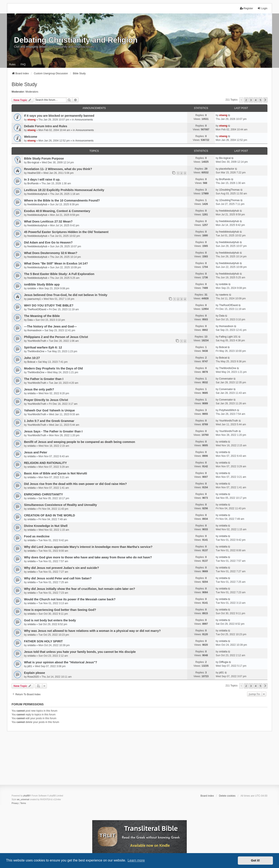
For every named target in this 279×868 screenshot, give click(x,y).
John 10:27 (32, 358)
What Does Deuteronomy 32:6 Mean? (51, 253)
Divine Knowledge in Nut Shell (46, 526)
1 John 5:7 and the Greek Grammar (49, 421)
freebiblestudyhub (37, 194)
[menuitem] (15, 803)
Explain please (34, 673)
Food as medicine (37, 536)
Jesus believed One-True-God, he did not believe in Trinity (66, 295)
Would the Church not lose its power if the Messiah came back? (70, 599)
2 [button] (246, 100)
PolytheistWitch (228, 410)
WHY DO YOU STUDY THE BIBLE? (49, 305)
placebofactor (227, 169)
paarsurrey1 (34, 299)
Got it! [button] (255, 860)
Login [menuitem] (262, 8)
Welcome (31, 137)
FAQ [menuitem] (23, 64)
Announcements (84, 120)
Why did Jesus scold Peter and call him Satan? (58, 578)
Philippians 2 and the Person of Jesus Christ (56, 337)
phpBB (26, 796)
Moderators (32, 92)
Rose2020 (33, 677)
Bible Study (24, 84)
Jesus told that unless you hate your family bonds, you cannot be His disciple (80, 652)
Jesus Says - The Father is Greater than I (53, 431)
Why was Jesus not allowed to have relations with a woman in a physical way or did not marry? (92, 631)
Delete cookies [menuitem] (227, 796)
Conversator (226, 379)
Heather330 (34, 173)
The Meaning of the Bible (42, 316)
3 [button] (251, 100)
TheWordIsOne (36, 351)
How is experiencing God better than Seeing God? (60, 610)
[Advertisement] (139, 761)
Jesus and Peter (36, 452)
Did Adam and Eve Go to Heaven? (48, 242)
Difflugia (224, 662)
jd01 (30, 666)
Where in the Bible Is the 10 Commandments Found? (62, 200)
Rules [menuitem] (12, 64)
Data (30, 320)
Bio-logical (33, 162)
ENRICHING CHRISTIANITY (43, 494)
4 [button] (256, 100)
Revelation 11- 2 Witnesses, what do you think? (58, 169)
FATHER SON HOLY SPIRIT (43, 641)
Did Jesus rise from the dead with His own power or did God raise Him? (75, 484)
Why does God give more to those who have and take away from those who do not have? (88, 557)
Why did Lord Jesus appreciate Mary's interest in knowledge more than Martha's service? (88, 547)
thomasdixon (34, 330)
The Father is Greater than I (44, 379)
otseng (31, 120)
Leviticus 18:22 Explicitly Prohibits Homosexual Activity (64, 190)
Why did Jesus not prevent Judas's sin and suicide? (61, 568)
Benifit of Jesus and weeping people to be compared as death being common (80, 442)
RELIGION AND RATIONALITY (45, 463)
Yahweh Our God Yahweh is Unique (49, 410)
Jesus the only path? (39, 389)
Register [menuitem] (247, 8)
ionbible (32, 288)
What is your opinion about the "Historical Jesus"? (61, 662)
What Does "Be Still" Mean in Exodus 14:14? (56, 263)
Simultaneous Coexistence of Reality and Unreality (60, 505)
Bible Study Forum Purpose (44, 158)
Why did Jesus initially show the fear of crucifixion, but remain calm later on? (80, 589)
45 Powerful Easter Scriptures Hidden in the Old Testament (66, 232)
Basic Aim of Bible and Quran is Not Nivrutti (55, 473)
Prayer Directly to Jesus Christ (46, 400)
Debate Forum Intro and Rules (46, 126)
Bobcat (223, 347)
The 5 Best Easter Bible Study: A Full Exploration (59, 274)
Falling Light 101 (228, 337)
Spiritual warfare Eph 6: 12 (43, 347)
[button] (265, 100)
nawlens (224, 295)
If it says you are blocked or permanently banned (59, 116)
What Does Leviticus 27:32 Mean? (48, 221)
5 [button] (260, 100)
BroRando (33, 183)
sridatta (31, 393)
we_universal (23, 799)
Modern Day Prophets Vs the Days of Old (53, 368)
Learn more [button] (136, 860)
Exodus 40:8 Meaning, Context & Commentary (57, 211)
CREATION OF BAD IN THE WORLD (49, 515)
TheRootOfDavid (37, 309)
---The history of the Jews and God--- (50, 326)
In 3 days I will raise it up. (42, 179)
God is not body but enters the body (50, 620)
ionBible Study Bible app (42, 284)
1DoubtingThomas (229, 190)
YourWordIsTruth (37, 341)
